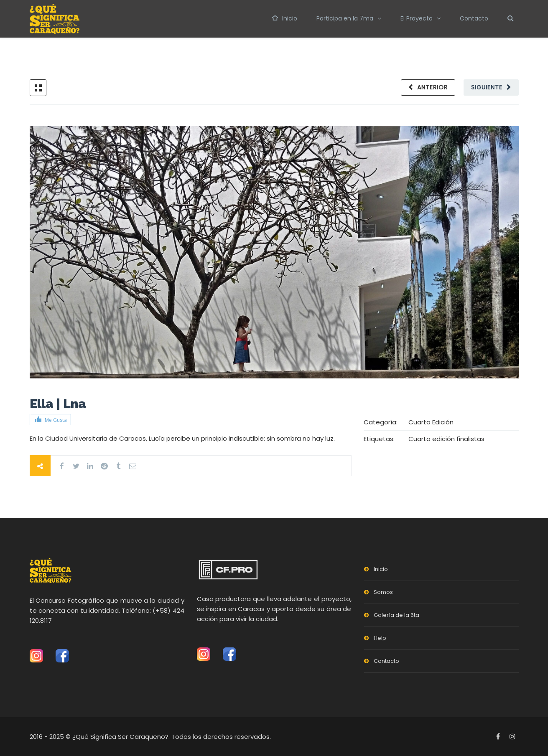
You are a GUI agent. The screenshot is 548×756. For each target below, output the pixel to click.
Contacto (474, 18)
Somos (383, 592)
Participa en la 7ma (345, 18)
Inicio (285, 18)
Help (380, 638)
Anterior (432, 87)
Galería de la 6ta (396, 615)
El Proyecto (417, 18)
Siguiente (487, 87)
